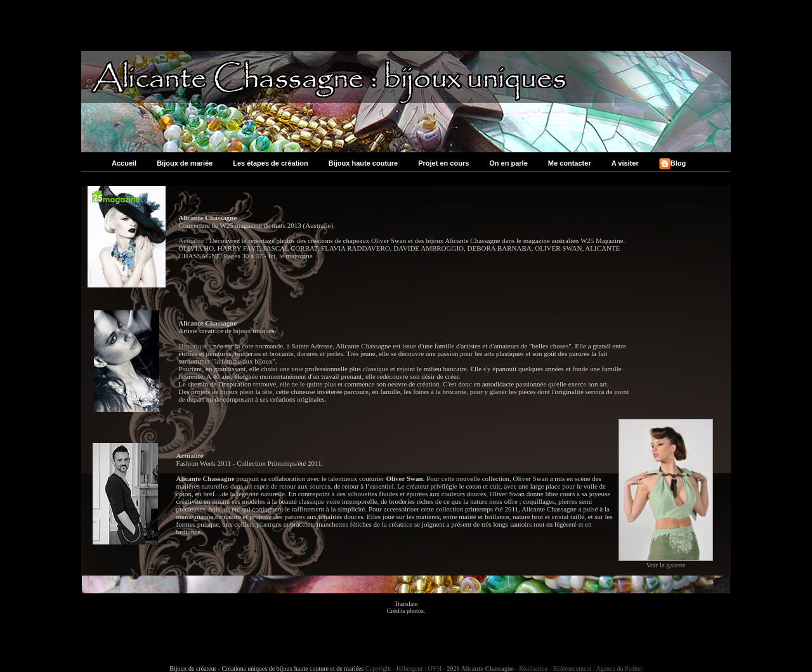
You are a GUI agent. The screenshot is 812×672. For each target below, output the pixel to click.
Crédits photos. (406, 611)
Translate (406, 604)
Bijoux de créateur (193, 669)
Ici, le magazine (291, 256)
